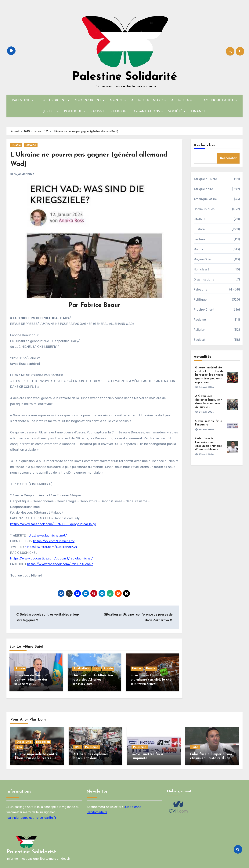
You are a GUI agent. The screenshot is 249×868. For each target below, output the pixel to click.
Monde (198, 249)
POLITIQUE (74, 111)
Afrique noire (203, 189)
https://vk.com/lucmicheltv (54, 541)
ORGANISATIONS (147, 111)
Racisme (200, 320)
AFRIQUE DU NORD (148, 100)
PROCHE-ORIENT (53, 100)
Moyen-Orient (204, 259)
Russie (16, 145)
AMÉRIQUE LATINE (219, 100)
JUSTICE (50, 111)
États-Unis (81, 669)
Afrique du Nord (206, 179)
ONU (78, 745)
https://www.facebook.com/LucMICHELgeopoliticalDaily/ (53, 524)
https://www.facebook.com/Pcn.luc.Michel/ (60, 564)
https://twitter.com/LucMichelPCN (51, 547)
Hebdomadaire (97, 810)
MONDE (117, 100)
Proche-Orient (204, 310)
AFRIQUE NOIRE (185, 100)
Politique (200, 300)
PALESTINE (22, 100)
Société (199, 340)
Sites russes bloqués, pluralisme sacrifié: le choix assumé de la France (152, 680)
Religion (200, 330)
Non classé (202, 269)
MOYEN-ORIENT (88, 100)
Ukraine (31, 145)
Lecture (199, 239)
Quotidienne (133, 805)
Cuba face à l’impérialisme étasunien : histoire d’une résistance (211, 756)
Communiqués (204, 209)
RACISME (98, 111)
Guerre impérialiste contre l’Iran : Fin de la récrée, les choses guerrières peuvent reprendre (209, 375)
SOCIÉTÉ (176, 111)
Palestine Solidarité (125, 77)
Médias (137, 669)
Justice (199, 229)
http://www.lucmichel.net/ (47, 535)
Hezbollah (43, 740)
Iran (96, 669)
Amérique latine (205, 199)
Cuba (195, 745)
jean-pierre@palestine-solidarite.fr (31, 815)
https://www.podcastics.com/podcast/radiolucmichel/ (52, 558)
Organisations (204, 279)
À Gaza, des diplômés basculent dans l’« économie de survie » (91, 756)
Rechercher (205, 145)
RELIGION (119, 111)
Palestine (200, 289)
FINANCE (198, 111)
